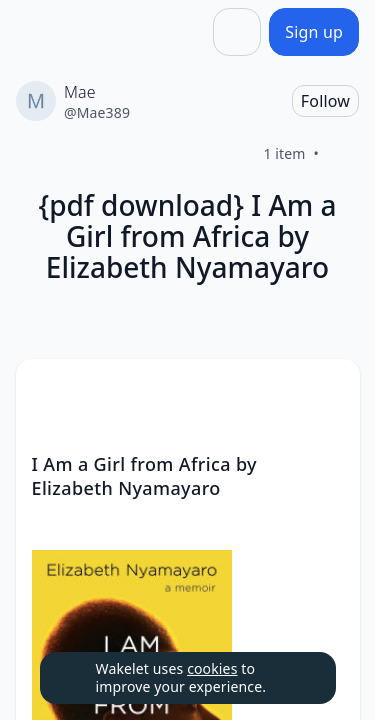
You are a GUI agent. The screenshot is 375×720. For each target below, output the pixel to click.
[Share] (237, 32)
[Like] (343, 154)
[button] (328, 392)
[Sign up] (314, 32)
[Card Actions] (328, 391)
